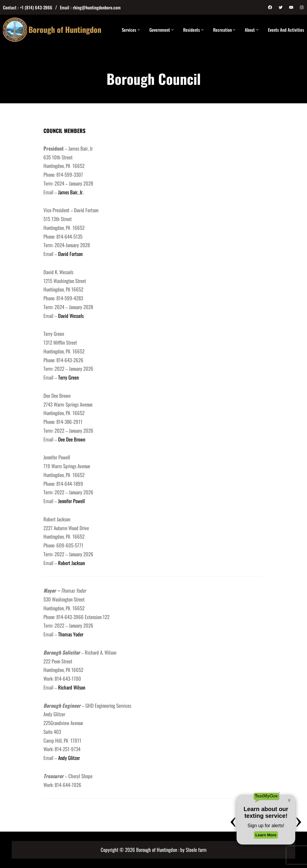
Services (129, 30)
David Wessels (71, 316)
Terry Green (68, 377)
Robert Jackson (71, 563)
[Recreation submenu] (234, 30)
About (250, 30)
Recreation (222, 30)
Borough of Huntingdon (65, 30)
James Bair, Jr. (70, 192)
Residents (192, 30)
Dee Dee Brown (71, 439)
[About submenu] (257, 30)
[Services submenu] (139, 30)
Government (160, 30)
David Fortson (70, 254)
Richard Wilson (72, 687)
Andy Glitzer (69, 758)
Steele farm (196, 850)
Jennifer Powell (71, 501)
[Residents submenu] (202, 30)
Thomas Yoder (71, 634)
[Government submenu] (172, 30)
